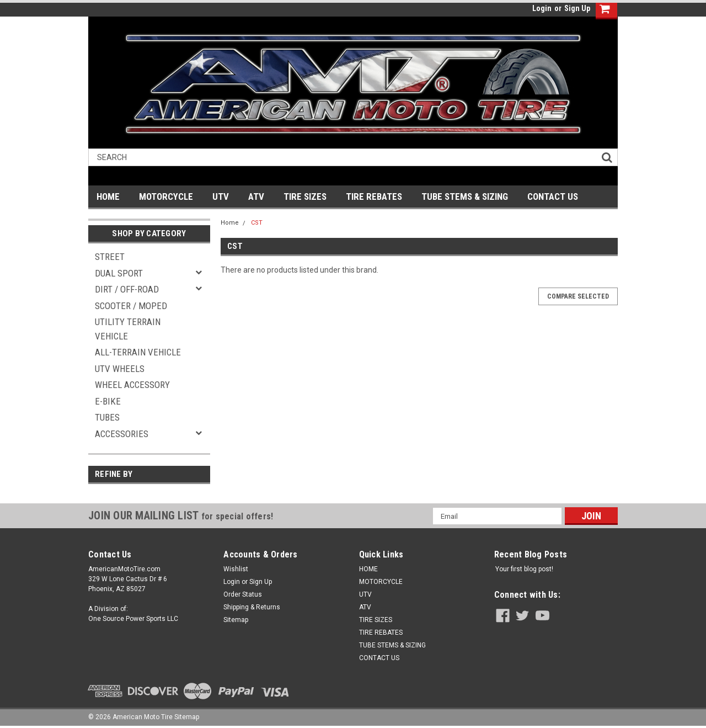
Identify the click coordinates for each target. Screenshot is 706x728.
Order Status (243, 594)
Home (230, 223)
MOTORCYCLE (166, 196)
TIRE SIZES (305, 196)
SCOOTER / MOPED (131, 306)
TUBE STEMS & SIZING (465, 196)
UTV (221, 196)
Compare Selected (578, 296)
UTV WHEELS (120, 369)
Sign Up (577, 8)
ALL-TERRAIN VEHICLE (138, 352)
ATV (256, 196)
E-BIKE (108, 401)
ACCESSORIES (122, 434)
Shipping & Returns (252, 607)
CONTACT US (553, 196)
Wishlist (236, 569)
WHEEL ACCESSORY (132, 385)
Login (542, 8)
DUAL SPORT (119, 273)
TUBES (107, 417)
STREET (110, 257)
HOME (108, 196)
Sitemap (236, 620)
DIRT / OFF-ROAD (127, 289)
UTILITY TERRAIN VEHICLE (128, 329)
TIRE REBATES (374, 196)
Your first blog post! (524, 569)
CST (257, 223)
